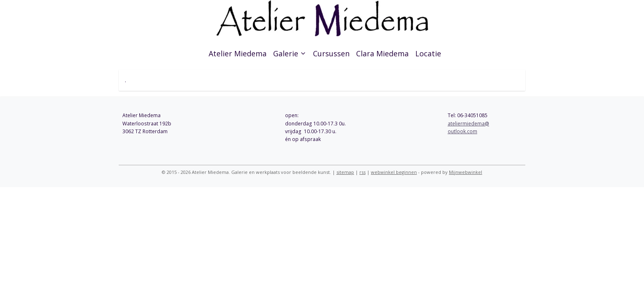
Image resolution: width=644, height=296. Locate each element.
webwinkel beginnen (394, 172)
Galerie (290, 53)
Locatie (428, 53)
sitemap (345, 172)
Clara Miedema (382, 53)
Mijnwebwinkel (466, 172)
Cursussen (331, 53)
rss (362, 172)
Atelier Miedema (238, 53)
